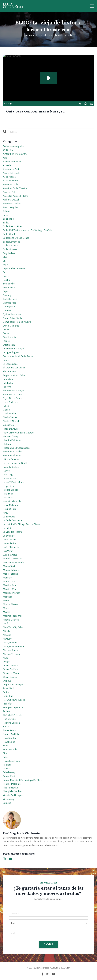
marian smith (10, 566)
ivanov (6, 471)
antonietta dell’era (12, 204)
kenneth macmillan (13, 501)
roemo (7, 727)
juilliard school (10, 490)
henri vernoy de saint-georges (19, 433)
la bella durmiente (12, 520)
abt (5, 158)
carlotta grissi (10, 299)
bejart (6, 265)
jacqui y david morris (14, 482)
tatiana (7, 769)
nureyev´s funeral (12, 654)
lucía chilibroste (11, 547)
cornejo (7, 311)
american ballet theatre (15, 188)
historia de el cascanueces (17, 448)
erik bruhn (8, 383)
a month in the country (15, 154)
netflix (6, 624)
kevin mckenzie (11, 505)
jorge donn (9, 486)
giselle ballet (9, 414)
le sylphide (9, 536)
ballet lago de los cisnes (16, 238)
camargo (8, 295)
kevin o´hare (10, 509)
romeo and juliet (12, 734)
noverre (7, 635)
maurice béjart (10, 589)
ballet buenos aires (12, 226)
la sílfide (8, 528)
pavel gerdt (9, 688)
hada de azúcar (11, 429)
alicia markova (10, 181)
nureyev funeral (11, 650)
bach (5, 215)
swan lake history (12, 761)
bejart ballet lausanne (14, 268)
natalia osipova (11, 620)
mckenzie (8, 597)
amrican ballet (10, 192)
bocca (6, 276)
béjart (6, 291)
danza (6, 333)
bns (5, 272)
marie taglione (10, 574)
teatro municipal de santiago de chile (22, 780)
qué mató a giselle (13, 715)
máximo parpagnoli (13, 616)
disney (6, 341)
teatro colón (10, 776)
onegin (7, 662)
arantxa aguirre (11, 207)
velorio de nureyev (13, 795)
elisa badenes (10, 372)
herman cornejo (11, 436)
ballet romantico (12, 242)
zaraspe (7, 803)
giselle (6, 410)
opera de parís (11, 669)
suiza (6, 757)
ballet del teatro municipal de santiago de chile (28, 230)
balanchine (8, 219)
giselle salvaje (10, 417)
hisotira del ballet (12, 440)
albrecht (7, 165)
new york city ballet (13, 627)
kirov (6, 513)
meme (6, 601)
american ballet (11, 185)
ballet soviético (11, 246)
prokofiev (8, 704)
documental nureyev (14, 349)
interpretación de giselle (15, 463)
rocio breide (9, 719)
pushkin (7, 711)
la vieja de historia (13, 532)
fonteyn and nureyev (14, 391)
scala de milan (11, 750)
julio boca (8, 494)
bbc (5, 257)
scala (6, 746)
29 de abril (9, 150)
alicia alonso (9, 177)
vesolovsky (9, 799)
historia (7, 444)
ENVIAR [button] (48, 944)
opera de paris (11, 666)
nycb (6, 658)
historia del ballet (12, 456)
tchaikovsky (9, 772)
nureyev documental (14, 646)
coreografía (9, 307)
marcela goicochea (13, 559)
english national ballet (14, 375)
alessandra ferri (11, 169)
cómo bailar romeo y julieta (17, 322)
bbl (5, 261)
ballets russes (10, 249)
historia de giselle (12, 452)
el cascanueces (11, 364)
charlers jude (10, 303)
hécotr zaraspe (11, 459)
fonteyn (7, 387)
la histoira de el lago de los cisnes (22, 524)
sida (5, 753)
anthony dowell (11, 200)
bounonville (9, 284)
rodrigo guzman (11, 723)
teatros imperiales (12, 784)
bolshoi (7, 280)
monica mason (10, 604)
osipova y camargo (13, 685)
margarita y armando (13, 562)
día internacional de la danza (18, 356)
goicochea (8, 425)
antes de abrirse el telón (16, 196)
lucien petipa (10, 543)
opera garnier (10, 677)
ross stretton (10, 738)
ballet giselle (9, 234)
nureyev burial (10, 643)
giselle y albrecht (12, 421)
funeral (7, 406)
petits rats (8, 696)
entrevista (8, 379)
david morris (9, 337)
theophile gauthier (12, 791)
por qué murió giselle (14, 700)
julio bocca (9, 498)
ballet (6, 223)
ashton (6, 211)
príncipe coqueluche (13, 707)
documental (9, 345)
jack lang (8, 475)
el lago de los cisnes (14, 368)
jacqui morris (10, 479)
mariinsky (8, 578)
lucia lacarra (10, 540)
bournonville (9, 288)
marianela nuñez (11, 570)
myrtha (7, 612)
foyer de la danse (12, 395)
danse (6, 330)
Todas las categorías (13, 146)
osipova (7, 681)
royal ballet (9, 742)
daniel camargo (11, 326)
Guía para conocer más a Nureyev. (36, 111)
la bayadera (9, 517)
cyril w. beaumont (12, 314)
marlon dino (9, 582)
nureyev (7, 639)
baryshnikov (9, 253)
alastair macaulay (12, 162)
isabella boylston (12, 467)
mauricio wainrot (12, 593)
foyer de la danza (12, 398)
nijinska (7, 631)
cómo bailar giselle (13, 318)
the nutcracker (11, 788)
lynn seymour (10, 555)
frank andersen (10, 402)
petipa (6, 692)
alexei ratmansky (12, 173)
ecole (6, 360)
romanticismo (10, 730)
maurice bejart (10, 585)
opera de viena (11, 673)
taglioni (7, 765)
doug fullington (11, 352)
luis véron (8, 551)
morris (6, 608)
